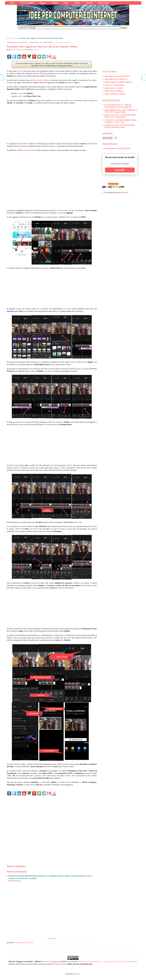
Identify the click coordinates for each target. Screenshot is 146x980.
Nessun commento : (64, 42)
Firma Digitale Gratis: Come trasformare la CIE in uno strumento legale (121, 111)
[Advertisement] (52, 123)
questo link (56, 100)
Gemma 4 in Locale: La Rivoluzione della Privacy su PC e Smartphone (120, 116)
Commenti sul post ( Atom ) (24, 943)
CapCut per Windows (41, 80)
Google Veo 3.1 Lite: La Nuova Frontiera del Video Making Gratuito (120, 126)
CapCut (36, 50)
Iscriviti (120, 170)
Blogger (77, 974)
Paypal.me (125, 192)
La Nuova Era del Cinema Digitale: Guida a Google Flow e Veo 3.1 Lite (121, 121)
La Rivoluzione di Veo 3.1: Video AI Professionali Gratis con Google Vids (118, 106)
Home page (52, 938)
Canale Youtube (29, 150)
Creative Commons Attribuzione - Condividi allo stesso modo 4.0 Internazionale (107, 962)
